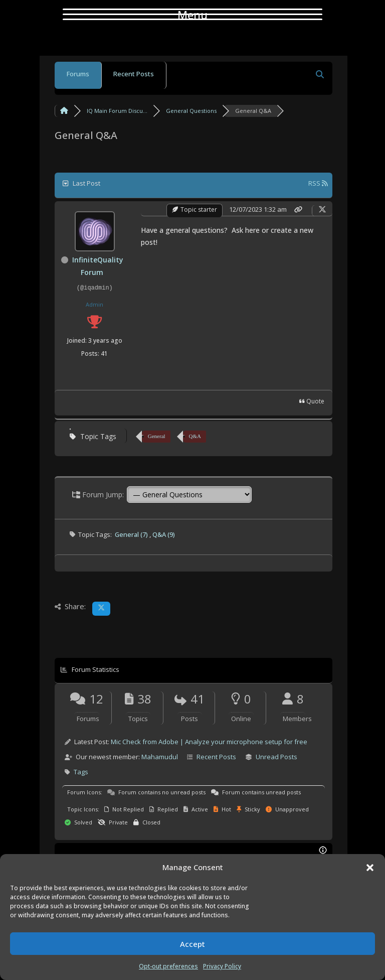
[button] (370, 868)
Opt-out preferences (168, 966)
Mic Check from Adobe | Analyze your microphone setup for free (209, 742)
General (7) (132, 534)
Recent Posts (134, 74)
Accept (192, 944)
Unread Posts (276, 757)
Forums (78, 74)
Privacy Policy (222, 966)
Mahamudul (160, 757)
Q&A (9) (164, 534)
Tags (81, 772)
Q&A (195, 436)
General (157, 436)
